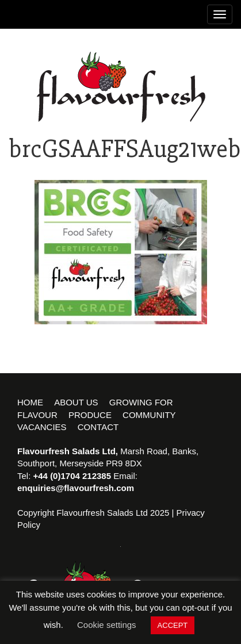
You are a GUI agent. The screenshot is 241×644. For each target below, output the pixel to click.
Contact (98, 427)
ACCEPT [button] (173, 625)
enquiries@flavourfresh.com (76, 488)
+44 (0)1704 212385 (72, 476)
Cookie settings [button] (107, 625)
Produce (90, 415)
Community (149, 415)
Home (30, 402)
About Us (76, 402)
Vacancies (42, 427)
